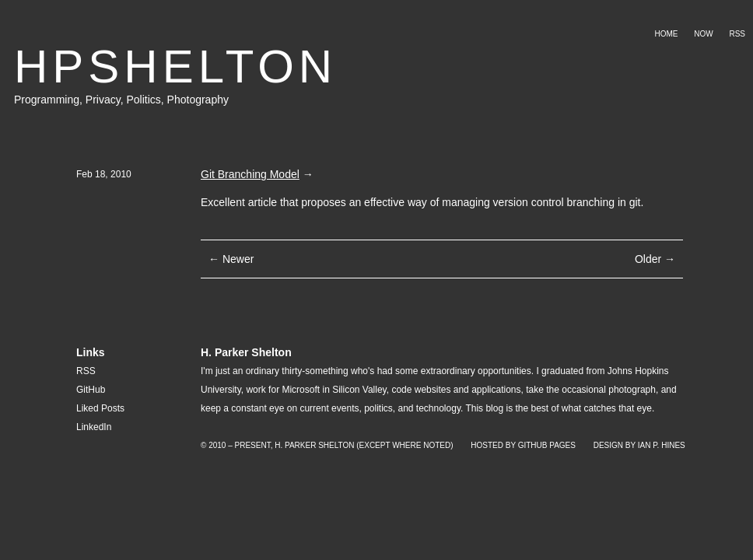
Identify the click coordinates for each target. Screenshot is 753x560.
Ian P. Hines (662, 445)
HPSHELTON (175, 66)
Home (666, 34)
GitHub (91, 390)
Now (703, 34)
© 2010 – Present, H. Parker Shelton (277, 445)
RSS (737, 34)
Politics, (146, 100)
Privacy (103, 100)
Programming (47, 100)
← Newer (231, 259)
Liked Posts (100, 408)
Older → (655, 259)
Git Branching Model (250, 174)
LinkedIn (94, 427)
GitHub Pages (547, 445)
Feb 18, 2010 (104, 174)
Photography (198, 100)
